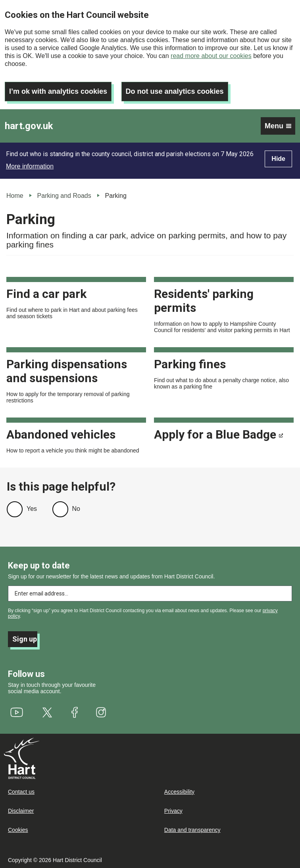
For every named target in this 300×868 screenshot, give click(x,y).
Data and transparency (192, 830)
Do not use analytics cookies (175, 91)
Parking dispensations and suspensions (67, 371)
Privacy (173, 811)
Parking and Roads (64, 196)
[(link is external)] (17, 712)
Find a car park (46, 294)
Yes (32, 509)
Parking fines (190, 364)
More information (30, 166)
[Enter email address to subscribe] (150, 593)
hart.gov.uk (29, 126)
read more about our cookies (211, 56)
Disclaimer (21, 811)
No (76, 509)
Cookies (18, 830)
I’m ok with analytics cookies (58, 91)
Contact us (21, 792)
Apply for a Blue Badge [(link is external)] (218, 434)
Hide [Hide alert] (278, 159)
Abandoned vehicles (61, 434)
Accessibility (179, 792)
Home (15, 196)
